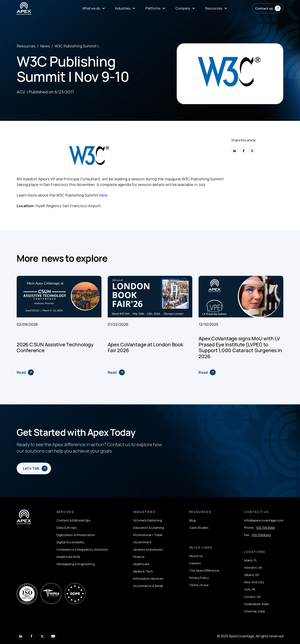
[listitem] (82, 520)
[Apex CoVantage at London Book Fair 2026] (116, 372)
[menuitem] (94, 8)
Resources (26, 46)
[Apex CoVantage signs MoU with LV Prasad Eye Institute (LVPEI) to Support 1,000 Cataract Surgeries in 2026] (207, 372)
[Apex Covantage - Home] (37, 8)
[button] (268, 8)
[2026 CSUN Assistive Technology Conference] (25, 372)
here (103, 195)
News (45, 46)
